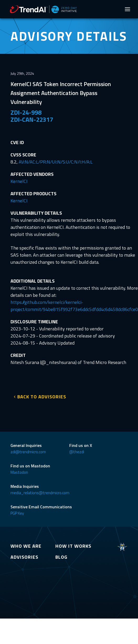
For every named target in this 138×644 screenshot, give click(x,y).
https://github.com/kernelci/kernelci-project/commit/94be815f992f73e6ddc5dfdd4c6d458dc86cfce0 (74, 306)
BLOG (61, 557)
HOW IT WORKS (73, 546)
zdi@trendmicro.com (28, 452)
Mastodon (19, 472)
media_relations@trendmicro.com (40, 493)
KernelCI (19, 181)
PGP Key (17, 513)
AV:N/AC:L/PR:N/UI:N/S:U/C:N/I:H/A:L (56, 162)
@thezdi (77, 452)
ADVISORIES (24, 557)
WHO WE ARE (26, 546)
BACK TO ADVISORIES (42, 397)
